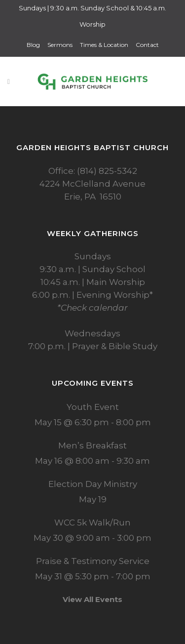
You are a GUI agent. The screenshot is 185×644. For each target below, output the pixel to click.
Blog (33, 45)
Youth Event (93, 407)
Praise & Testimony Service (93, 561)
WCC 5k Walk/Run (92, 523)
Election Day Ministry (93, 484)
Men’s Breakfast (92, 445)
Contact (147, 45)
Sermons (60, 45)
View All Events (92, 599)
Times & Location (104, 45)
